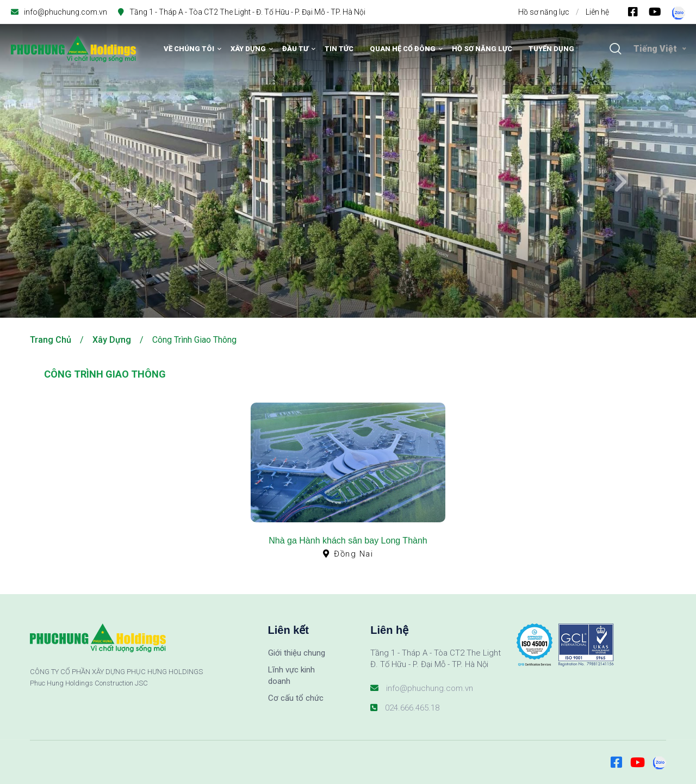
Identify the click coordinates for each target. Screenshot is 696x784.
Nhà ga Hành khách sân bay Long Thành (348, 541)
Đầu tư (295, 49)
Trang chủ (51, 340)
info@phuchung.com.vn (66, 12)
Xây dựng (248, 49)
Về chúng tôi (189, 49)
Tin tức (339, 49)
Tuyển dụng (551, 49)
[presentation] (76, 183)
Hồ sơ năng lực (544, 12)
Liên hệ (597, 12)
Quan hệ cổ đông (403, 49)
